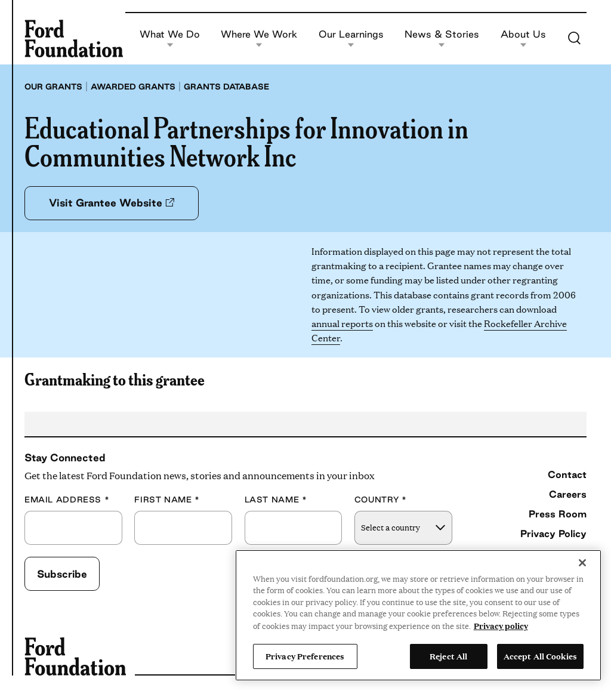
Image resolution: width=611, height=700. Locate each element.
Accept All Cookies (540, 656)
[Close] (582, 563)
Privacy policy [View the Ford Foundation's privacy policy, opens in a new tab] (501, 625)
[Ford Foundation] (74, 38)
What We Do (170, 38)
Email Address (67, 500)
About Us (523, 38)
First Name (167, 500)
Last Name (276, 500)
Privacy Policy (553, 534)
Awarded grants (133, 87)
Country (381, 500)
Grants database (226, 87)
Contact (567, 474)
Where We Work (259, 38)
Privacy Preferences (305, 656)
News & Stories (442, 38)
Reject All (448, 656)
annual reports (342, 323)
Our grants (53, 87)
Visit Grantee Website (112, 203)
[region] (418, 615)
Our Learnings (351, 38)
